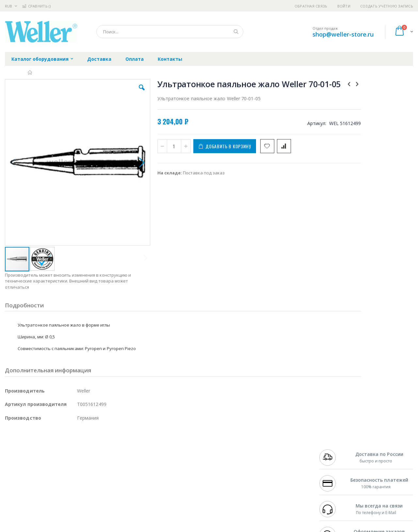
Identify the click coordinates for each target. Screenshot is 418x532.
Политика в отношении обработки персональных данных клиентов (181, 472)
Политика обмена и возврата (175, 456)
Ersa (28, 443)
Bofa (10, 450)
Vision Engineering (23, 476)
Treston (13, 488)
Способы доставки (268, 456)
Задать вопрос (160, 488)
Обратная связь (311, 6)
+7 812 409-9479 (334, 450)
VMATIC (82, 488)
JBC (42, 443)
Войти (344, 6)
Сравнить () (36, 6)
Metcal (55, 450)
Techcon (61, 488)
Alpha (39, 463)
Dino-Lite (56, 476)
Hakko (11, 443)
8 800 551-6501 (336, 463)
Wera (56, 501)
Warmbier (36, 488)
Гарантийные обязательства (175, 443)
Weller (74, 443)
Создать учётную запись (387, 6)
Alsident (94, 443)
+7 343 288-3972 (334, 456)
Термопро (78, 450)
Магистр (103, 450)
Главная (30, 73)
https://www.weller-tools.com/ (114, 527)
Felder (57, 463)
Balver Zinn (16, 463)
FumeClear (31, 450)
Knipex (37, 501)
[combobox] (170, 32)
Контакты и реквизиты (273, 443)
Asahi (75, 463)
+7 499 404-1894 (334, 443)
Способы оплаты (266, 469)
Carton (78, 476)
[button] (121, 92)
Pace (56, 443)
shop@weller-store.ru (343, 34)
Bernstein (15, 501)
